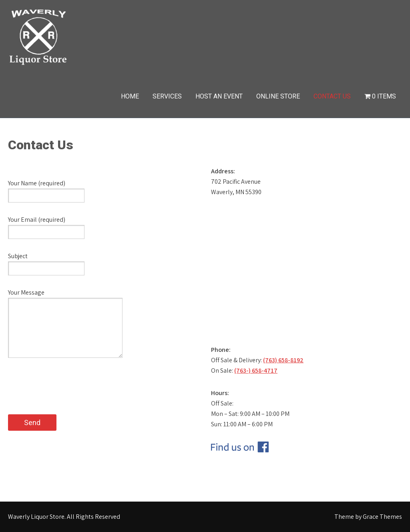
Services (167, 96)
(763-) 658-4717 (256, 370)
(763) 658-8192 (283, 360)
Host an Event (219, 96)
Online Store (278, 96)
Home (130, 96)
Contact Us (332, 96)
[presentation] (69, 399)
